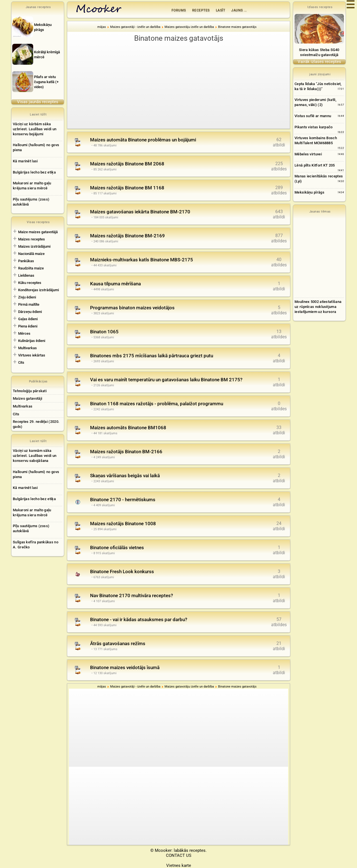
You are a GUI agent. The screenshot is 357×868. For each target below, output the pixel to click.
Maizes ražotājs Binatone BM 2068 (127, 164)
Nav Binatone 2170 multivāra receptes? (132, 595)
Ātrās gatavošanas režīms (118, 643)
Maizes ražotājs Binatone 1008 (123, 524)
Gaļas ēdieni (28, 319)
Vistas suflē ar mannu (313, 116)
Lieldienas (26, 275)
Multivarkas (27, 348)
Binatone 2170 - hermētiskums (123, 500)
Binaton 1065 (104, 332)
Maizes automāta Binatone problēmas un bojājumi (143, 140)
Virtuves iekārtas (32, 355)
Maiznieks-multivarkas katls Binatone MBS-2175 (142, 260)
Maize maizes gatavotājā (38, 232)
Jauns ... (239, 10)
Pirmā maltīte (29, 304)
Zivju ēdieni (27, 297)
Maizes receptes (32, 239)
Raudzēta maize (31, 268)
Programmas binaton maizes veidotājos (132, 308)
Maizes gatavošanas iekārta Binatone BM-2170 (140, 212)
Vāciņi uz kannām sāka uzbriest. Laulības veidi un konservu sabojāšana (35, 456)
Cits (21, 362)
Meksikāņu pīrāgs (309, 192)
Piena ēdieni (28, 326)
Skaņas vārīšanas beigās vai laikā (125, 476)
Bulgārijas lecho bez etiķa (34, 172)
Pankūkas (26, 261)
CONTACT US (179, 855)
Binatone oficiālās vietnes (117, 548)
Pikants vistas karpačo (314, 127)
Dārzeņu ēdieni (30, 312)
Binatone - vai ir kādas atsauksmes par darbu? (139, 619)
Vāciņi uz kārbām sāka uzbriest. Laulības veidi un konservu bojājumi (35, 129)
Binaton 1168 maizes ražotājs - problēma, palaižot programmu (157, 404)
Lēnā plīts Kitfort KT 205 (315, 165)
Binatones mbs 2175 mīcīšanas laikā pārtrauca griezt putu (152, 356)
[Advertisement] (178, 85)
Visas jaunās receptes (38, 102)
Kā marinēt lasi (25, 161)
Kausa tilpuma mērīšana (115, 284)
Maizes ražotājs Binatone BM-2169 (127, 236)
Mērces (24, 333)
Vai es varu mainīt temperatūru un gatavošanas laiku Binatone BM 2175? (166, 380)
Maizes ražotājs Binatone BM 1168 (127, 188)
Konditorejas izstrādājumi (38, 290)
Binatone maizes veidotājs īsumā (125, 667)
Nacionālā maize (31, 254)
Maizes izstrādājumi (34, 246)
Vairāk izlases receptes (319, 62)
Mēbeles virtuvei (308, 154)
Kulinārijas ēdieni (32, 341)
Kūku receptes (30, 283)
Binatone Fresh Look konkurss (122, 572)
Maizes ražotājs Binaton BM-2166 (126, 452)
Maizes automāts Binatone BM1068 (128, 428)
